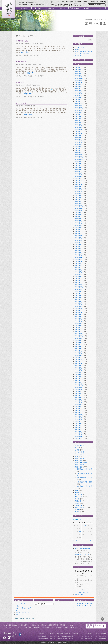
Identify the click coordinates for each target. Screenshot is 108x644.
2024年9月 (79, 110)
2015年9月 (79, 340)
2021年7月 (79, 191)
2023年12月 (79, 129)
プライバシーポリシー (70, 628)
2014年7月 (79, 370)
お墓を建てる (35, 625)
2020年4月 (79, 223)
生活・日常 (27, 118)
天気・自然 (27, 76)
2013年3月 (79, 404)
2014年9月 (79, 366)
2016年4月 (79, 325)
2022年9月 (79, 161)
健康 (76, 456)
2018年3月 (79, 276)
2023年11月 (79, 131)
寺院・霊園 (79, 467)
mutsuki (40, 43)
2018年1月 (79, 281)
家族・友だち (80, 465)
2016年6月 (79, 321)
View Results (83, 592)
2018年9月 (79, 263)
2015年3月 (79, 353)
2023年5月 (79, 144)
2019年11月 (79, 234)
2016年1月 (79, 332)
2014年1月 (79, 383)
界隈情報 (78, 501)
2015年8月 (79, 342)
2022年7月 (79, 165)
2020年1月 (79, 229)
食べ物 (77, 512)
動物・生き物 (80, 458)
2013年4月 (79, 402)
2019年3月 (79, 251)
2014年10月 (79, 364)
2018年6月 (79, 270)
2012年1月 (79, 434)
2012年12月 (79, 411)
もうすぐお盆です (23, 103)
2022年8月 (79, 163)
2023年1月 (79, 153)
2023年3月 (79, 148)
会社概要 (63, 625)
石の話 (77, 503)
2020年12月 (79, 206)
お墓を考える (80, 446)
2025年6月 (79, 91)
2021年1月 (79, 204)
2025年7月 (79, 89)
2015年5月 (79, 349)
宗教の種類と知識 (81, 463)
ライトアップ (80, 47)
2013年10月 (79, 389)
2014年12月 (79, 359)
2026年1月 (79, 76)
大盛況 (77, 49)
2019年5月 (79, 246)
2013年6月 (79, 398)
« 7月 (75, 541)
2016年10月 (79, 312)
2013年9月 (79, 391)
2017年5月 (79, 298)
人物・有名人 (80, 454)
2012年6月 (79, 423)
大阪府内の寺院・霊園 (84, 482)
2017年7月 (79, 293)
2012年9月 (79, 417)
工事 (76, 490)
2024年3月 (79, 123)
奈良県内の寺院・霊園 (84, 486)
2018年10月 (79, 261)
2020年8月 (79, 214)
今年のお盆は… (22, 82)
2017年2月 (79, 304)
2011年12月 (79, 436)
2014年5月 (79, 374)
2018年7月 (79, 268)
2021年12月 (79, 180)
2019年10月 (79, 236)
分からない (81, 586)
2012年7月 (79, 421)
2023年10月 (79, 133)
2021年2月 (79, 202)
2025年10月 (79, 82)
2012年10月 (79, 415)
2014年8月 (79, 368)
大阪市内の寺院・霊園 (84, 478)
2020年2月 (79, 227)
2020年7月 (79, 217)
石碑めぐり (79, 505)
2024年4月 (79, 121)
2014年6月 (79, 372)
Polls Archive (80, 595)
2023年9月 (79, 136)
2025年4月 (79, 95)
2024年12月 (79, 104)
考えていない (81, 584)
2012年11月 (79, 413)
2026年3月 (79, 72)
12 (86, 528)
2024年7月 (79, 114)
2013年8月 (79, 393)
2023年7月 (79, 140)
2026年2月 (79, 74)
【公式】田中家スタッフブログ (24, 619)
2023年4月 (79, 146)
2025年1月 (79, 101)
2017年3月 (79, 302)
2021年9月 (79, 187)
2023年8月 (79, 138)
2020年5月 (79, 221)
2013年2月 (79, 406)
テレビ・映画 (80, 452)
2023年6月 (79, 142)
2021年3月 (79, 200)
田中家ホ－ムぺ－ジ (82, 555)
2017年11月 (79, 285)
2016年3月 (79, 327)
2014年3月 (79, 379)
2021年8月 (79, 189)
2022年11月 (79, 157)
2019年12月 (79, 231)
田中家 (77, 499)
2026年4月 (79, 69)
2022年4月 (79, 172)
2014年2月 (79, 381)
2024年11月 (79, 106)
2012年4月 (79, 428)
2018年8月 (79, 266)
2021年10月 (79, 185)
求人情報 (58, 628)
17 (80, 531)
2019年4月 (79, 249)
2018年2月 (79, 278)
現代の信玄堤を (22, 62)
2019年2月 (79, 253)
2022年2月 (79, 176)
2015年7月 (79, 344)
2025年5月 (79, 93)
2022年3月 (79, 174)
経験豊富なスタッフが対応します (44, 628)
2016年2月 (79, 330)
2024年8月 (79, 112)
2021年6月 (79, 193)
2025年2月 (79, 99)
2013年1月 (79, 408)
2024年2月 (79, 125)
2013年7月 (79, 396)
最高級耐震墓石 (53, 625)
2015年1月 (79, 357)
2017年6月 (79, 295)
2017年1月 (79, 306)
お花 (76, 448)
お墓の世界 (28, 628)
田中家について (14, 625)
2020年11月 (79, 208)
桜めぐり (78, 56)
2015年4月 (79, 351)
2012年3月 (79, 430)
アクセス (70, 625)
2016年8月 (79, 317)
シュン (39, 64)
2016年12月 (79, 308)
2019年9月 (79, 238)
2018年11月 (79, 259)
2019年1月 (79, 255)
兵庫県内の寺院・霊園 (84, 469)
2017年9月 (79, 289)
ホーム (5, 625)
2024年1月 (79, 127)
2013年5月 (79, 400)
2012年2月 (79, 432)
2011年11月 (79, 438)
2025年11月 (79, 80)
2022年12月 (79, 155)
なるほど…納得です (82, 54)
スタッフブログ (18, 628)
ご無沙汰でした (22, 41)
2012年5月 (79, 425)
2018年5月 (79, 272)
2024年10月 (79, 108)
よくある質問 (7, 628)
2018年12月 (79, 257)
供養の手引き (25, 625)
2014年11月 (79, 362)
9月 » (91, 541)
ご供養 (26, 55)
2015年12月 (79, 334)
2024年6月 (79, 116)
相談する (44, 625)
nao (39, 85)
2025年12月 (79, 78)
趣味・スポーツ (80, 507)
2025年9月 (79, 84)
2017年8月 (79, 291)
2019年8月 (79, 240)
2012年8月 (79, 419)
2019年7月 (79, 242)
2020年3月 (79, 225)
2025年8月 (79, 87)
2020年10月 (79, 210)
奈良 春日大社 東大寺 (84, 52)
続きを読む (26, 52)
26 (86, 534)
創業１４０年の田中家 (83, 548)
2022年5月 (79, 170)
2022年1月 (79, 178)
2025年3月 (79, 97)
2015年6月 (79, 347)
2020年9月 (79, 212)
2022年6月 (79, 168)
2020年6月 (79, 219)
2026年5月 (79, 67)
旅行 (78, 510)
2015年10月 (79, 338)
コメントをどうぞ (35, 55)
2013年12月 (79, 385)
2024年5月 (79, 119)
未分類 (77, 492)
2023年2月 (79, 150)
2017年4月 (79, 300)
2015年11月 (79, 336)
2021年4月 (79, 197)
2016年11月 (79, 310)
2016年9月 (79, 315)
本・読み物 (79, 495)
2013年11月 (79, 387)
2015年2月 (79, 355)
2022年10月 (79, 159)
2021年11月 (79, 182)
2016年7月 (79, 319)
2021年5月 (79, 195)
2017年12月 (79, 283)
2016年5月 (79, 323)
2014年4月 (79, 376)
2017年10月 (79, 287)
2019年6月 (79, 244)
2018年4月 (79, 274)
